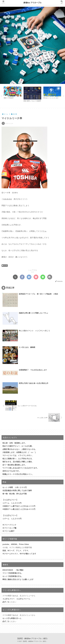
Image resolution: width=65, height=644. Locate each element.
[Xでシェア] (15, 277)
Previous (1, 96)
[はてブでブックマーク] (29, 277)
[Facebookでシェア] (22, 277)
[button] (50, 277)
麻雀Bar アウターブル (33, 3)
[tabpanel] (13, 96)
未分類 (5, 266)
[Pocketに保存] (36, 277)
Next (64, 96)
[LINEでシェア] (43, 277)
